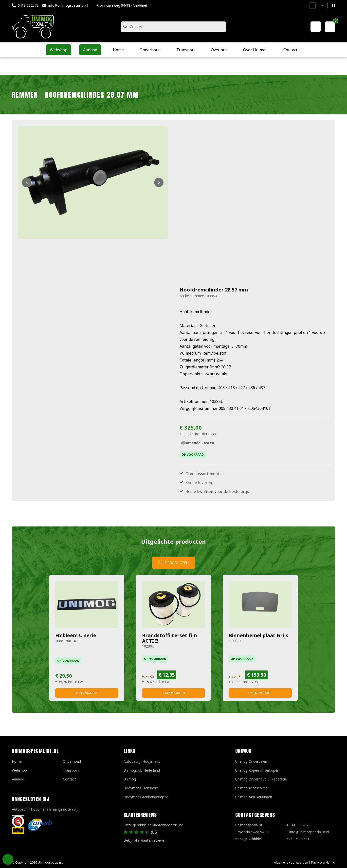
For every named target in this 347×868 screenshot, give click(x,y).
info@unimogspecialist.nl (68, 5)
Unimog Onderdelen (251, 761)
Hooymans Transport (141, 788)
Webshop (19, 770)
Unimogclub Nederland (142, 770)
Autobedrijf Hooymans (142, 761)
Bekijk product (87, 693)
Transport (71, 770)
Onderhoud (72, 761)
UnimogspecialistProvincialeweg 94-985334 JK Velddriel (252, 832)
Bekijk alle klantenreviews (144, 840)
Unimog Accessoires (251, 788)
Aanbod (18, 779)
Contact (69, 779)
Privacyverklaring (323, 862)
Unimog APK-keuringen (254, 797)
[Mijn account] (316, 27)
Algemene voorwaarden (291, 862)
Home (17, 761)
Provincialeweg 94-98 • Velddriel (121, 5)
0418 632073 (28, 5)
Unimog (130, 779)
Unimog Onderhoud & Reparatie (261, 779)
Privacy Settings (8, 859)
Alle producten (173, 563)
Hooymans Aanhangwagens (146, 797)
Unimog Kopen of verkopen (257, 770)
